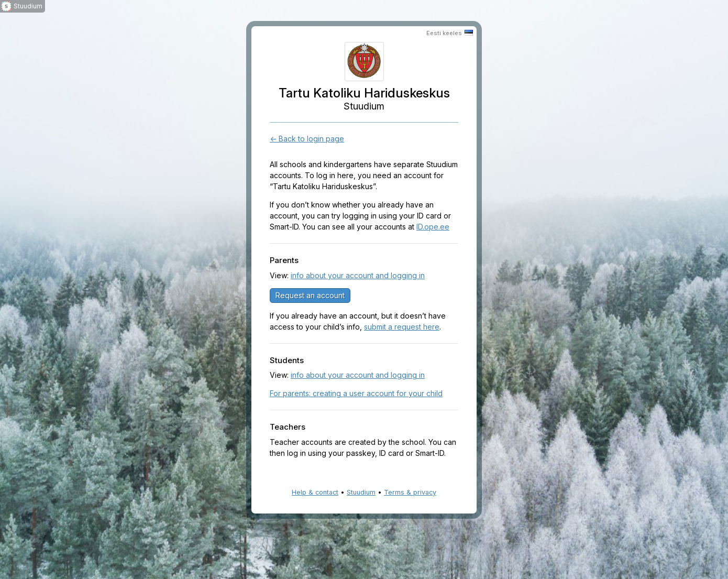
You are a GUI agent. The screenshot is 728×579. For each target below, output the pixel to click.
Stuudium (361, 492)
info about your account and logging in (358, 275)
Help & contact (315, 492)
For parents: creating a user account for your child (356, 393)
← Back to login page (307, 139)
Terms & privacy (410, 492)
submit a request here (402, 327)
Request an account (310, 295)
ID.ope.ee (433, 227)
